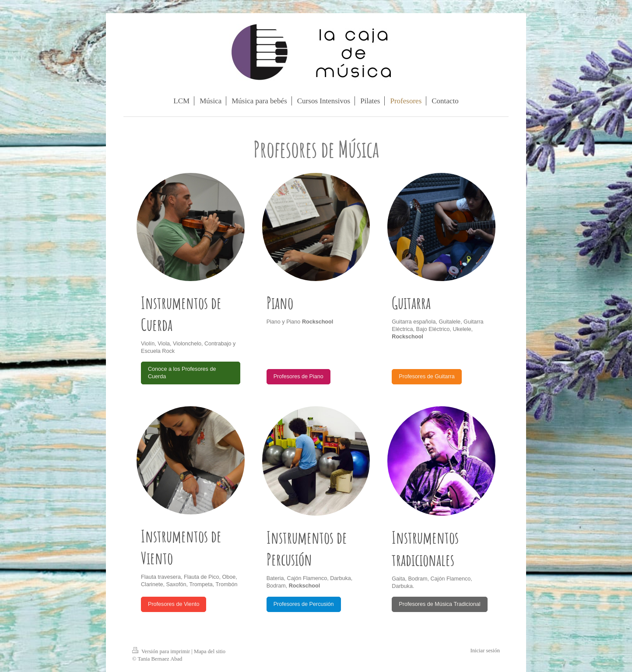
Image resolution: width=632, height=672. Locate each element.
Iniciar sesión (485, 651)
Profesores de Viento (174, 604)
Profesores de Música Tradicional (439, 604)
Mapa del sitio (210, 651)
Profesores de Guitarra (427, 376)
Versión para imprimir (162, 651)
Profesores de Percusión (304, 604)
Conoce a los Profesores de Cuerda (182, 373)
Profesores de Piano (298, 376)
